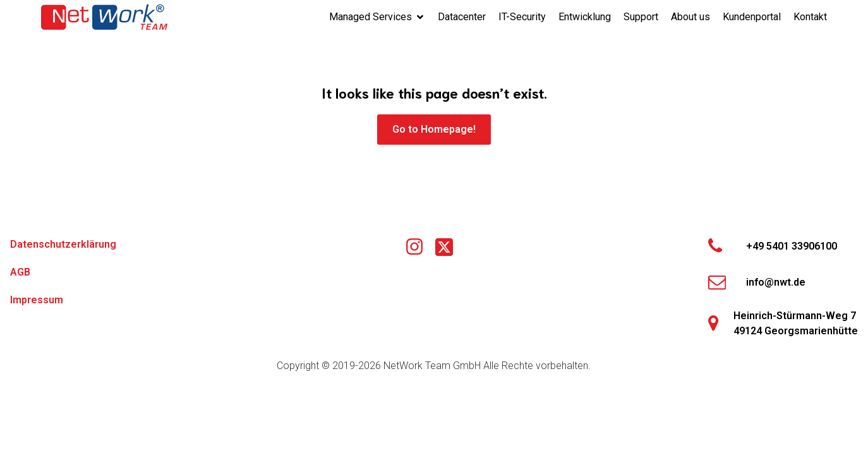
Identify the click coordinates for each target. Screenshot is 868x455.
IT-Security (522, 17)
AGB (20, 272)
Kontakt (810, 17)
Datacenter (462, 17)
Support (641, 17)
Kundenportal (752, 17)
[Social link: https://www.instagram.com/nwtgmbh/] (419, 247)
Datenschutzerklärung (63, 244)
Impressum (37, 300)
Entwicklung (585, 17)
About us (690, 17)
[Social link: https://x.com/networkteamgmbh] (449, 247)
